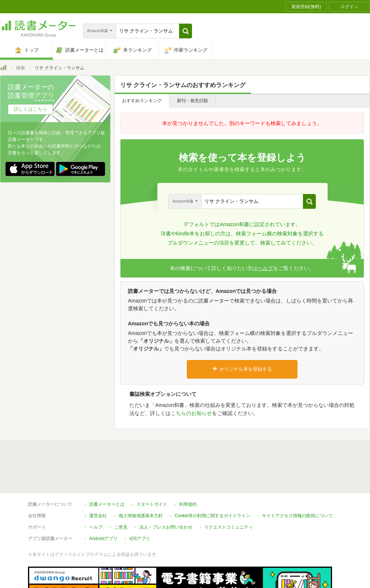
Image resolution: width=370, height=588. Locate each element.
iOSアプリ (140, 505)
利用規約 (188, 470)
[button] (186, 31)
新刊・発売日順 (192, 101)
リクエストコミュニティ (228, 493)
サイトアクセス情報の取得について (297, 482)
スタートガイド (152, 470)
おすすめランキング (142, 101)
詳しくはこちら (30, 109)
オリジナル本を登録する (242, 369)
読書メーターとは (107, 470)
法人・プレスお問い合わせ (166, 493)
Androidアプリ (103, 505)
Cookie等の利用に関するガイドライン (212, 482)
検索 (21, 68)
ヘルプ (265, 268)
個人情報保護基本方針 (141, 482)
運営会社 (98, 482)
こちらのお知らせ (191, 413)
